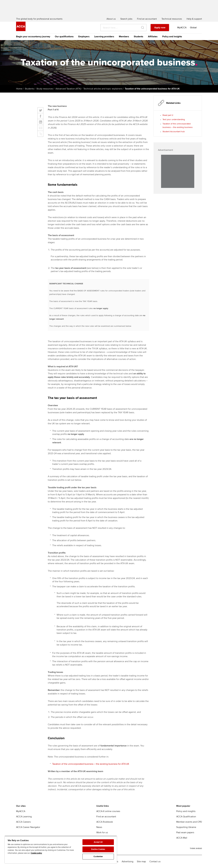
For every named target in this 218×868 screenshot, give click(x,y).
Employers (84, 37)
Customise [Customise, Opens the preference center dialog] (98, 857)
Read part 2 (168, 115)
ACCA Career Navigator (28, 827)
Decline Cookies (98, 849)
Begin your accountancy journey (33, 37)
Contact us (155, 862)
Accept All (98, 842)
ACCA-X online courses (108, 811)
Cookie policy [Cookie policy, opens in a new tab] (36, 853)
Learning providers (104, 37)
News (99, 827)
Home (19, 89)
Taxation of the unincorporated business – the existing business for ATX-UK (91, 764)
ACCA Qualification (186, 817)
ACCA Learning (24, 817)
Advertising (128, 862)
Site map (141, 862)
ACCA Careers (23, 822)
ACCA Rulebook (105, 822)
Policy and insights (172, 37)
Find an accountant (106, 817)
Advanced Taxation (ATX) (68, 89)
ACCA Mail (182, 838)
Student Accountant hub (174, 132)
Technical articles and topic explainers (103, 89)
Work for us (102, 832)
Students (138, 37)
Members (124, 37)
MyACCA (21, 811)
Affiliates (153, 37)
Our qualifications (64, 37)
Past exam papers (185, 832)
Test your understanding (174, 119)
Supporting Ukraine (186, 827)
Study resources (45, 89)
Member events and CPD (189, 822)
